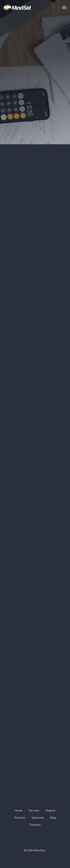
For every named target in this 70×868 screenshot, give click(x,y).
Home (19, 811)
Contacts (35, 825)
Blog (53, 818)
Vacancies (38, 818)
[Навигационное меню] (64, 7)
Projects (50, 811)
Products (20, 818)
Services (34, 811)
